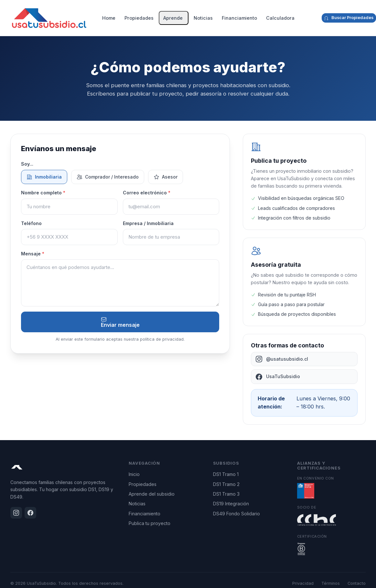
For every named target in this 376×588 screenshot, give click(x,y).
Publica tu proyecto (150, 523)
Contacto (357, 583)
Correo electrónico (147, 193)
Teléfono (31, 223)
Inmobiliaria (44, 177)
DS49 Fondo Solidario (236, 514)
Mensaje (33, 254)
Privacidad (303, 583)
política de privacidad (162, 339)
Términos (331, 583)
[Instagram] (311, 18)
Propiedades (139, 18)
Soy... (27, 164)
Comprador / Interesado (108, 177)
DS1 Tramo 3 (226, 494)
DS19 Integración (231, 504)
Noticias (203, 18)
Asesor (166, 177)
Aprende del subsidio (152, 494)
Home (109, 18)
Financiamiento (239, 18)
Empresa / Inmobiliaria (148, 223)
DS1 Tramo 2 (226, 484)
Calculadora (280, 18)
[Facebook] (316, 18)
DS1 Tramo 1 (226, 474)
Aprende (173, 18)
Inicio (134, 474)
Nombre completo (43, 193)
